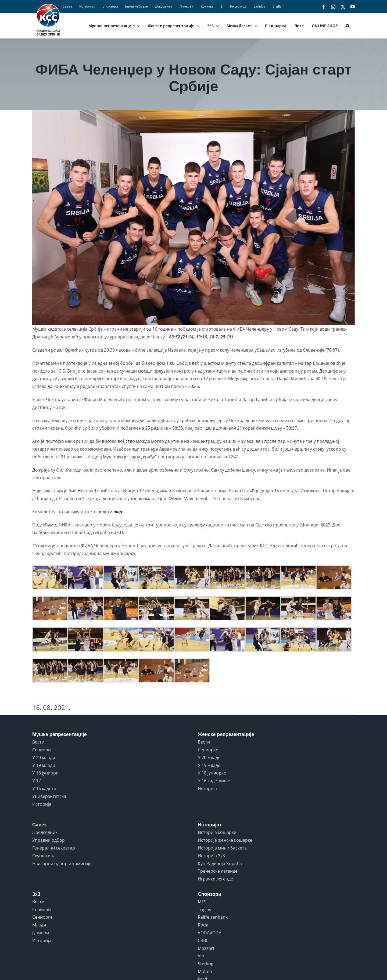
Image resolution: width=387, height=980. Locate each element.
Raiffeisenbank (213, 917)
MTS (202, 902)
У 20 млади (44, 758)
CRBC (203, 940)
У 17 (37, 781)
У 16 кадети (44, 788)
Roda (203, 925)
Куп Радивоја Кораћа (220, 864)
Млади (39, 925)
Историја (42, 804)
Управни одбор (49, 840)
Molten (205, 971)
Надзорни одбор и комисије (62, 864)
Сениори (42, 750)
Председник (45, 832)
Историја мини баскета (222, 848)
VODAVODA (210, 933)
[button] (348, 26)
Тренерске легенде (218, 871)
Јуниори (41, 933)
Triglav (205, 910)
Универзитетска (49, 796)
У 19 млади (44, 765)
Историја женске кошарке (225, 840)
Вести (38, 742)
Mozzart (206, 948)
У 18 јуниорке (212, 773)
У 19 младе (209, 765)
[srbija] (193, 218)
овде (118, 512)
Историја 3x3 (211, 856)
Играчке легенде (215, 879)
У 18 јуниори (45, 773)
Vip (201, 956)
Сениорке (208, 750)
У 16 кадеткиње (214, 781)
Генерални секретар (54, 848)
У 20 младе (209, 758)
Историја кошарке (217, 832)
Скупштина (44, 856)
